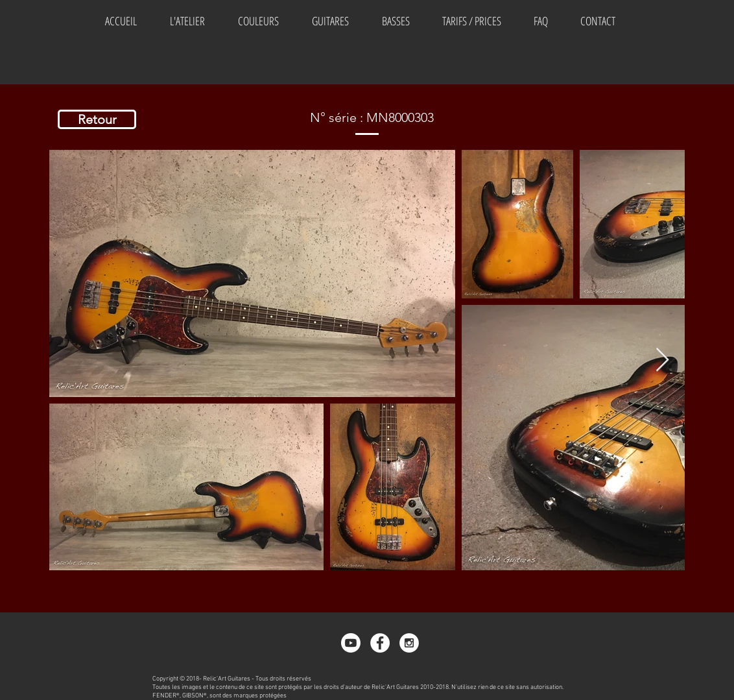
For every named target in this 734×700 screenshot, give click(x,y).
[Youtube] (351, 643)
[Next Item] (662, 360)
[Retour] (97, 119)
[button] (258, 21)
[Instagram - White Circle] (409, 643)
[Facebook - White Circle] (380, 643)
